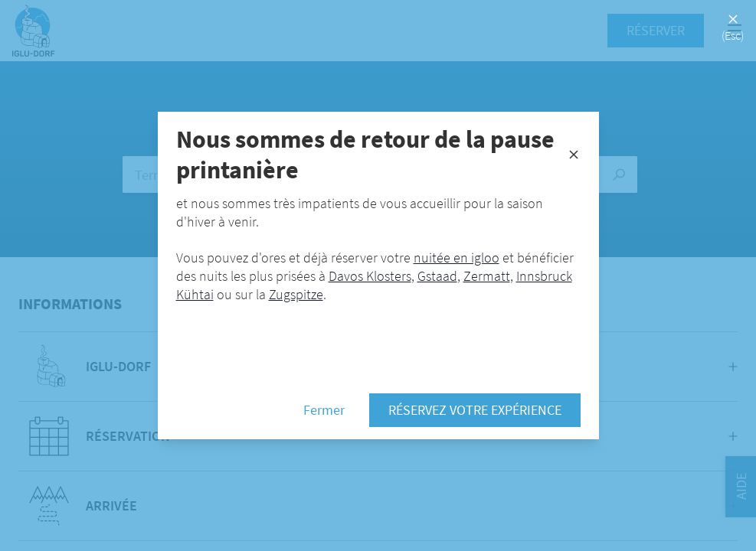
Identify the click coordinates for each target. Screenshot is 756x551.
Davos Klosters (370, 276)
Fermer (324, 410)
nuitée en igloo (457, 258)
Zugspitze (296, 294)
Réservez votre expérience (475, 410)
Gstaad (437, 276)
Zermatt (487, 276)
